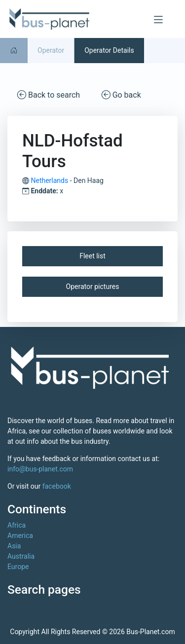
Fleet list (92, 256)
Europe (18, 567)
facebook (57, 486)
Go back (121, 94)
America (20, 536)
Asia (14, 546)
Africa (17, 525)
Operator (51, 50)
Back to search (49, 94)
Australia (21, 556)
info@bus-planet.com (40, 469)
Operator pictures (93, 286)
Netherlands (49, 180)
